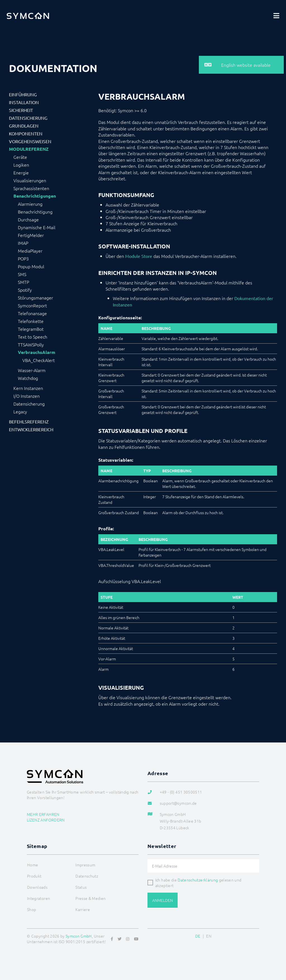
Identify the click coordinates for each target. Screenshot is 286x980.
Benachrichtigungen (35, 196)
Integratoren (39, 898)
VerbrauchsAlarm (37, 352)
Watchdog (28, 378)
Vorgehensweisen (30, 141)
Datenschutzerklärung (198, 880)
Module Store (139, 256)
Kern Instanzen (28, 388)
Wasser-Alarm (32, 370)
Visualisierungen (30, 180)
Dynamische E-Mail (37, 227)
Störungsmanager (35, 298)
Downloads (37, 887)
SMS (22, 274)
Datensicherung (28, 118)
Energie (21, 172)
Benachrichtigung (35, 212)
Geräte (20, 157)
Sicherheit (21, 110)
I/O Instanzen (27, 396)
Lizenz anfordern (46, 820)
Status (81, 887)
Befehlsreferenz (29, 421)
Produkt (34, 876)
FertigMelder (31, 235)
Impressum (85, 865)
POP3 (23, 258)
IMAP (23, 243)
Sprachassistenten (31, 188)
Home (33, 865)
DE (198, 936)
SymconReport (32, 305)
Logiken (21, 165)
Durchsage (28, 219)
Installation (24, 102)
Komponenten (26, 133)
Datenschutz (87, 876)
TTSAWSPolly (31, 344)
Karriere (83, 909)
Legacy (20, 411)
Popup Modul (31, 266)
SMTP (23, 282)
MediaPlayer (30, 251)
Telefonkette (31, 321)
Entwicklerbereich (31, 429)
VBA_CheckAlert (39, 360)
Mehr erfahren (43, 814)
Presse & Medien (90, 898)
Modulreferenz (29, 149)
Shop (32, 909)
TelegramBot (31, 329)
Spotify (25, 290)
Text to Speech (33, 337)
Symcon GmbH (79, 936)
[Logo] (28, 16)
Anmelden (163, 900)
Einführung (23, 94)
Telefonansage (32, 313)
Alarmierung (30, 204)
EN (209, 936)
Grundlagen (24, 126)
